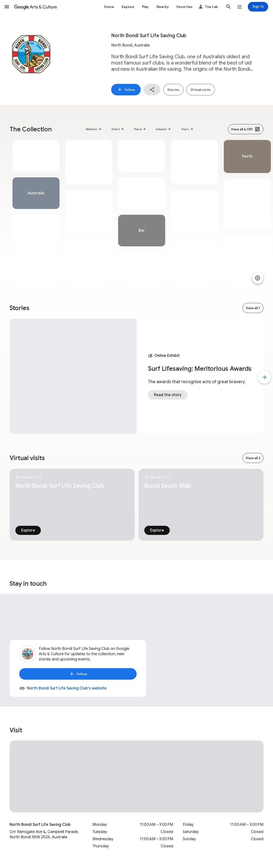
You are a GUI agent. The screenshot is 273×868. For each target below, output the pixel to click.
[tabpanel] (36, 212)
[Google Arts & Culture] (36, 7)
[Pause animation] (258, 278)
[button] (7, 7)
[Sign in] (258, 7)
